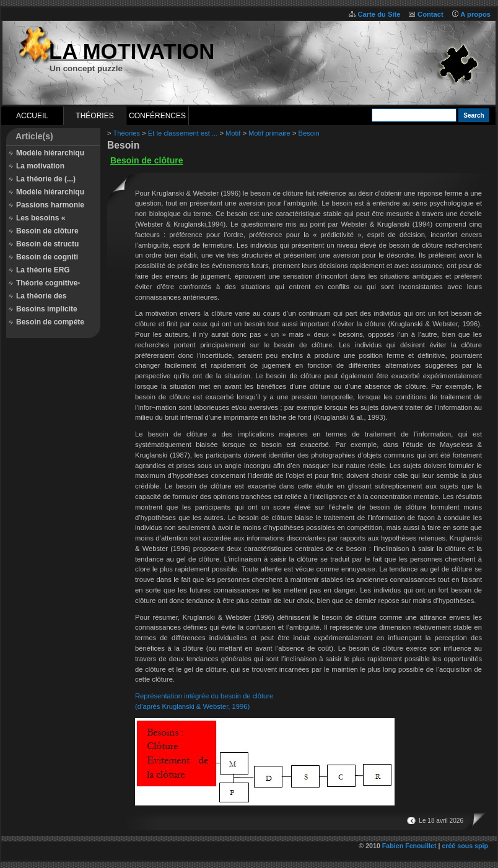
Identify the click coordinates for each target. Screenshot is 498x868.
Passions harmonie (50, 205)
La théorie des (41, 296)
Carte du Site (379, 14)
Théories (94, 116)
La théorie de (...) (46, 179)
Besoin (309, 133)
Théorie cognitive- (48, 283)
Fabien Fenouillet (409, 846)
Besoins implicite (47, 309)
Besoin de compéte (50, 322)
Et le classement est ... (183, 133)
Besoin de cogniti (47, 257)
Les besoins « (41, 218)
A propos (475, 14)
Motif (233, 133)
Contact (430, 14)
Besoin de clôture (47, 231)
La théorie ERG (43, 270)
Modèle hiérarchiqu (50, 153)
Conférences (157, 116)
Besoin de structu (47, 244)
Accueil (32, 116)
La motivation (40, 166)
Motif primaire (269, 133)
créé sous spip (465, 846)
